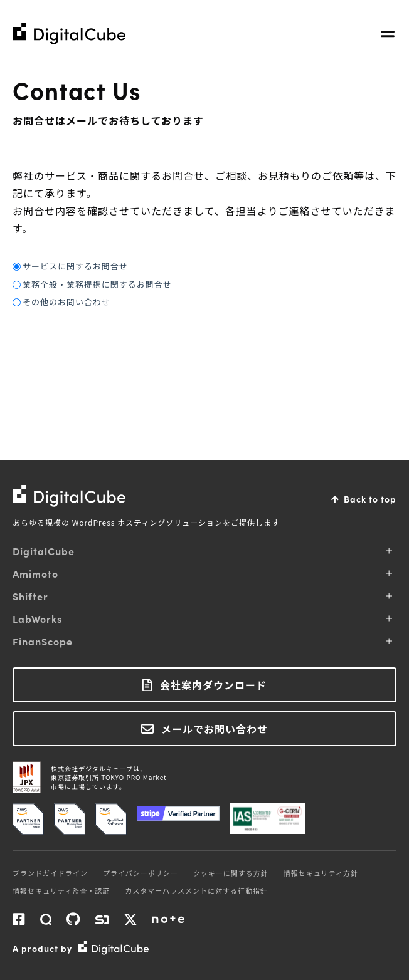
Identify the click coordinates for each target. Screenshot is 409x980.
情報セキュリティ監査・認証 (61, 890)
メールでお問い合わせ (215, 729)
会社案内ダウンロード (213, 685)
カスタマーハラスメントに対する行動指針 (196, 890)
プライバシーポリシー (141, 873)
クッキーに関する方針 (231, 873)
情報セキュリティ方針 (321, 873)
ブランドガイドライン (50, 873)
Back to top (370, 499)
